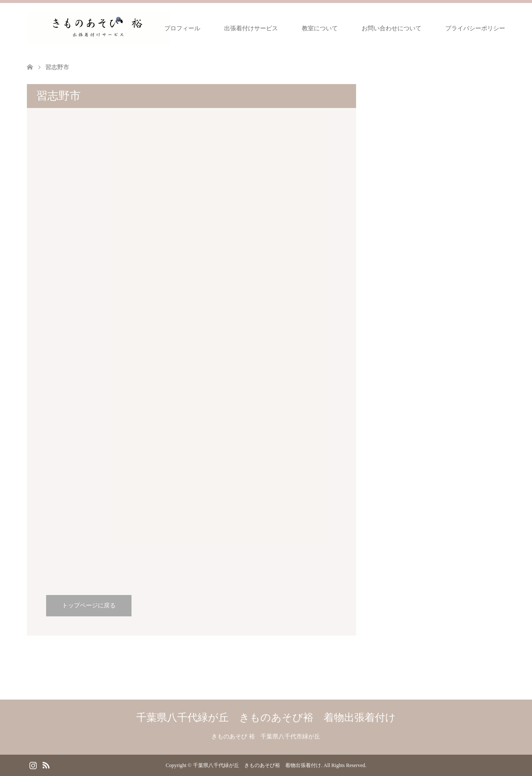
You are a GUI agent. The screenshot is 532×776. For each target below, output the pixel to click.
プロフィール (182, 28)
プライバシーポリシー (475, 28)
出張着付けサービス (251, 28)
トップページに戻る (89, 605)
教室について (320, 28)
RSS (46, 764)
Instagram (33, 764)
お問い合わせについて (392, 28)
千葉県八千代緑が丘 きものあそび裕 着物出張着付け (266, 718)
